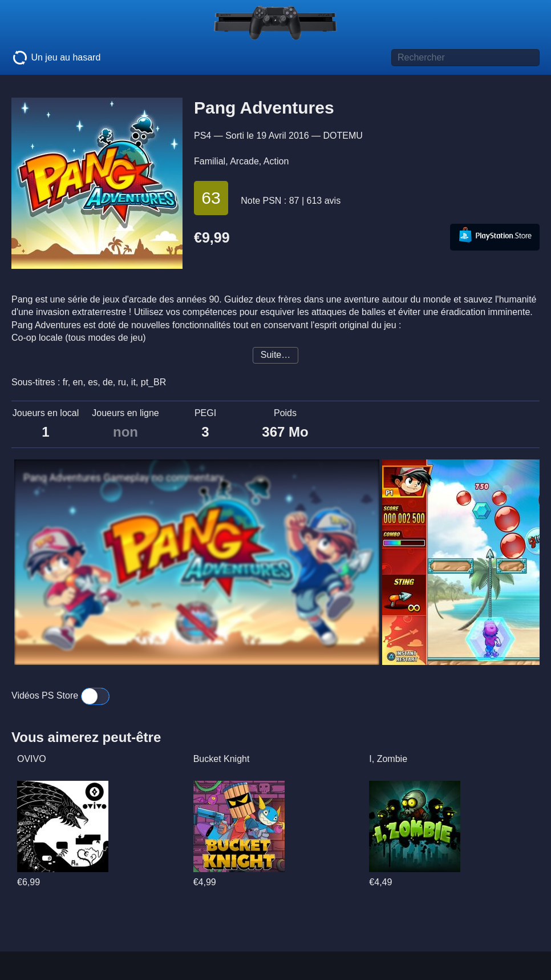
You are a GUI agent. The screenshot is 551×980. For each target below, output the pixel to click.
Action (276, 161)
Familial (210, 161)
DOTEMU (343, 136)
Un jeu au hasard (56, 58)
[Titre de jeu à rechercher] (465, 58)
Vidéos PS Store (60, 695)
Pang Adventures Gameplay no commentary (123, 478)
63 (211, 198)
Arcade (244, 161)
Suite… (275, 355)
